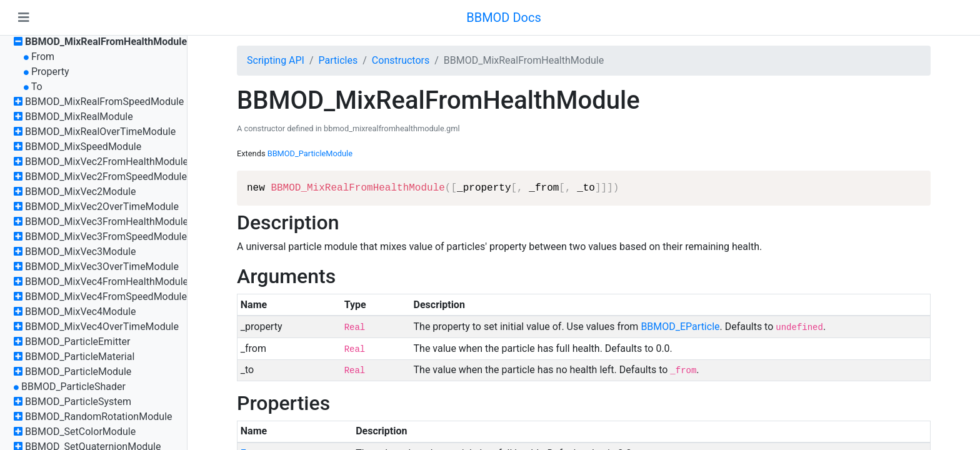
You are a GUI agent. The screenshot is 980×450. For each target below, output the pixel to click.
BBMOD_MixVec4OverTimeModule (102, 327)
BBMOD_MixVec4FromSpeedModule (106, 297)
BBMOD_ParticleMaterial (80, 357)
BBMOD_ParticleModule (78, 372)
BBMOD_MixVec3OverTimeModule (102, 267)
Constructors (401, 60)
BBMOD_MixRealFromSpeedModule (104, 102)
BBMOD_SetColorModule (80, 432)
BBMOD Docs (504, 17)
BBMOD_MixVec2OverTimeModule (102, 207)
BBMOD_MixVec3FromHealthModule (107, 222)
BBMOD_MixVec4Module (80, 312)
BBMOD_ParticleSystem (78, 402)
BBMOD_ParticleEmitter (77, 342)
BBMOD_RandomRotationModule (99, 417)
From (43, 57)
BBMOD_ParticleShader (73, 387)
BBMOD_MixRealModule (79, 117)
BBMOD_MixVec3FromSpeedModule (106, 237)
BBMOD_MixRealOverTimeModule (100, 132)
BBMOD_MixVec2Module (80, 192)
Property (50, 72)
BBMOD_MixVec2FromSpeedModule (106, 177)
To (37, 87)
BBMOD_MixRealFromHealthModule (106, 42)
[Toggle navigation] (24, 17)
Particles (338, 60)
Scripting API (276, 60)
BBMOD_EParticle (680, 327)
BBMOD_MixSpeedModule (83, 147)
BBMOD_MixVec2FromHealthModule (107, 162)
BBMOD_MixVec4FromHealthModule (107, 282)
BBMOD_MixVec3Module (80, 252)
